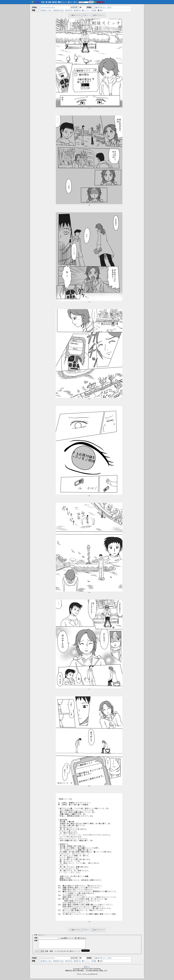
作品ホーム (87, 15)
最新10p (77, 10)
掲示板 (54, 2)
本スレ (76, 2)
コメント (86, 10)
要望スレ (87, 969)
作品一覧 (44, 2)
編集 (94, 10)
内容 (36, 941)
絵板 (50, 2)
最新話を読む (59, 10)
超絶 (100, 10)
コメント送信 (40, 953)
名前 (36, 938)
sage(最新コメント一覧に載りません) (73, 938)
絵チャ (70, 2)
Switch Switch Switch (48, 7)
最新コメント (62, 2)
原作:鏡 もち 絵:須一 (104, 7)
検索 (91, 2)
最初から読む (46, 10)
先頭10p (69, 10)
